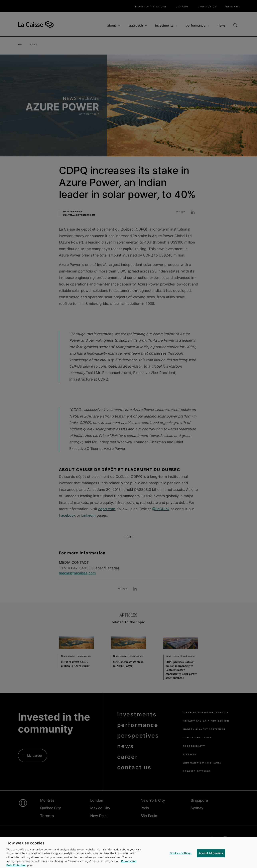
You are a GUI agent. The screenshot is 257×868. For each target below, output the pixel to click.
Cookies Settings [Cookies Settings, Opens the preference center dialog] (181, 855)
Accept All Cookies (211, 855)
